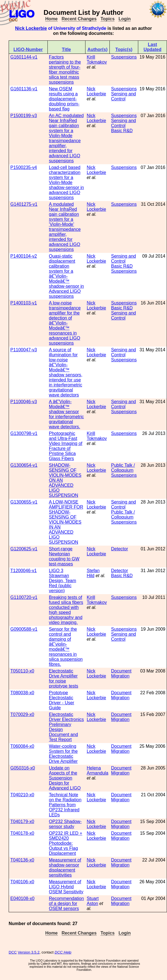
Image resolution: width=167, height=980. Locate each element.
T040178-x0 (22, 833)
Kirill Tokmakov (97, 60)
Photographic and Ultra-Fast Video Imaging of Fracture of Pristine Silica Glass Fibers (66, 446)
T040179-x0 (22, 821)
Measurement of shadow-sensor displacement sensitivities (65, 868)
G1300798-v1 (24, 433)
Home (51, 19)
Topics (108, 19)
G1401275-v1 (24, 204)
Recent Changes (79, 19)
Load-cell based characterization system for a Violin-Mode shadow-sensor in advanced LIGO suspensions (66, 182)
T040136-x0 (22, 860)
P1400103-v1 (24, 303)
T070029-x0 (22, 714)
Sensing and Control (124, 96)
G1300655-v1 (24, 502)
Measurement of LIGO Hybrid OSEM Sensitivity (66, 887)
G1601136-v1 (24, 89)
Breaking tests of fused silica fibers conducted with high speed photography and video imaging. (66, 610)
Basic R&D (122, 131)
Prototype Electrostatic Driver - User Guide (62, 700)
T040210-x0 (22, 795)
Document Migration (121, 673)
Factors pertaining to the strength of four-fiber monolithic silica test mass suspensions (65, 70)
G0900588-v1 (24, 629)
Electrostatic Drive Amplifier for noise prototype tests (64, 678)
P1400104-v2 (24, 256)
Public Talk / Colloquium (123, 468)
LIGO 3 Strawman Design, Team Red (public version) (63, 581)
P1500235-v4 (24, 167)
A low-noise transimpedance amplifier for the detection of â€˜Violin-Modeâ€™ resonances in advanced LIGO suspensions (65, 323)
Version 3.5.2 (29, 952)
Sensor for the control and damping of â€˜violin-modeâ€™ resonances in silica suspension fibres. (66, 647)
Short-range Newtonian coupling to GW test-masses (64, 556)
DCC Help (63, 952)
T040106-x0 (22, 882)
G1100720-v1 (24, 597)
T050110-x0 (22, 671)
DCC (13, 952)
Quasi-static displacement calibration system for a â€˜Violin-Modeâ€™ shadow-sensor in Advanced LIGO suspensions (66, 276)
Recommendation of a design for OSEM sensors (66, 903)
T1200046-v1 (23, 571)
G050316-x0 (23, 768)
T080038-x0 (22, 693)
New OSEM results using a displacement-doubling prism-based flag (64, 99)
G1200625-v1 (24, 549)
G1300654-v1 (24, 465)
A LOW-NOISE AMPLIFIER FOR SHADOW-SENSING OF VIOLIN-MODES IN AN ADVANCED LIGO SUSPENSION (66, 522)
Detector (120, 549)
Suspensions (124, 57)
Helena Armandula (97, 770)
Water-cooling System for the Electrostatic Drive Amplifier (63, 754)
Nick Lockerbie (31, 28)
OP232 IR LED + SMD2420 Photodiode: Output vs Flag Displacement (66, 843)
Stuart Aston (93, 901)
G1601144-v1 (24, 57)
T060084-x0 (22, 746)
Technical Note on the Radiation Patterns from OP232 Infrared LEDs (65, 805)
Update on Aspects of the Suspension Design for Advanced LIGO (65, 778)
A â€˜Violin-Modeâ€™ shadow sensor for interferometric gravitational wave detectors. (66, 414)
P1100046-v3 (24, 402)
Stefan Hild (93, 573)
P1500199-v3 (24, 116)
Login (125, 19)
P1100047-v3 (24, 350)
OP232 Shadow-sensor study (65, 824)
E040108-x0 (22, 898)
